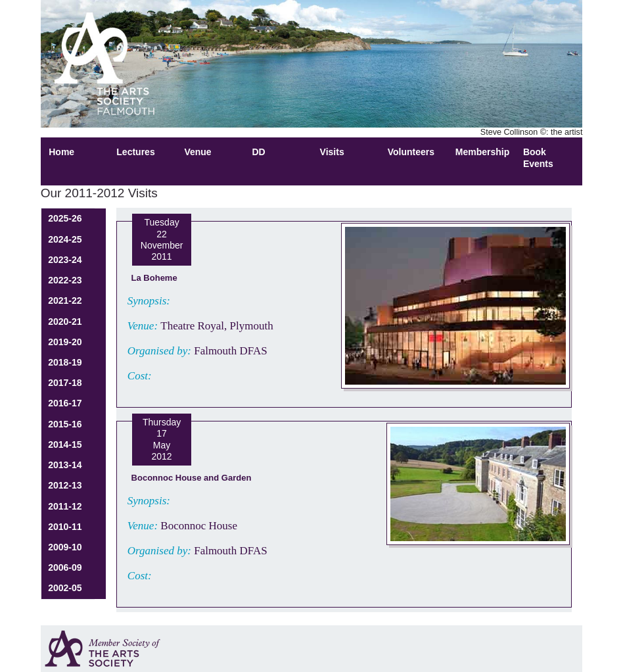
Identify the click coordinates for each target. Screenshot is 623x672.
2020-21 (65, 322)
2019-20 (65, 342)
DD (259, 152)
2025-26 (65, 218)
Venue (197, 152)
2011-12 (65, 506)
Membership (482, 152)
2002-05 (65, 588)
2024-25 (65, 239)
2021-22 (65, 300)
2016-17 (65, 403)
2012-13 (65, 485)
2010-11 (65, 527)
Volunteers (411, 152)
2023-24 (65, 260)
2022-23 (65, 280)
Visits (332, 152)
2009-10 (65, 547)
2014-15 (65, 444)
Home (61, 152)
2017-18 (65, 383)
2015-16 (65, 424)
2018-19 (65, 362)
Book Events (538, 157)
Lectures (135, 152)
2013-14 (65, 465)
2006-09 (65, 567)
